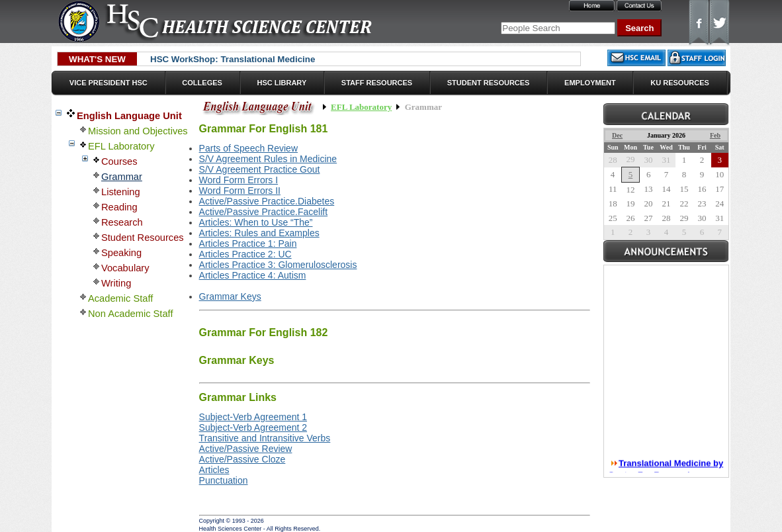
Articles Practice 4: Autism (253, 275)
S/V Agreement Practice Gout (260, 169)
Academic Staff (120, 298)
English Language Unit (129, 116)
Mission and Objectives (138, 131)
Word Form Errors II (240, 191)
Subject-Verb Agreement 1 (253, 417)
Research (122, 222)
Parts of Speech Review (248, 148)
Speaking (121, 253)
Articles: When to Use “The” (256, 222)
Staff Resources (377, 83)
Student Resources (489, 83)
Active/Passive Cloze (242, 459)
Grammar (122, 177)
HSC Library (282, 83)
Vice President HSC (109, 83)
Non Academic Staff (130, 314)
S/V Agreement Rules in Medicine (268, 159)
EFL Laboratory (121, 146)
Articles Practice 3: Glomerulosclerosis (278, 265)
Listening (121, 192)
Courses (119, 161)
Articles (214, 470)
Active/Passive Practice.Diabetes (267, 201)
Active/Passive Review (246, 449)
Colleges (202, 83)
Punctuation (224, 480)
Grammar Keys (230, 296)
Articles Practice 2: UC (245, 254)
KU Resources (680, 83)
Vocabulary (125, 268)
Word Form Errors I (239, 180)
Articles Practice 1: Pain (248, 244)
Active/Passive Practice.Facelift (264, 212)
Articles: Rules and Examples (259, 233)
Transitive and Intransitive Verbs (265, 438)
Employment (590, 83)
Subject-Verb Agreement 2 (253, 427)
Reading (119, 207)
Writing (116, 283)
